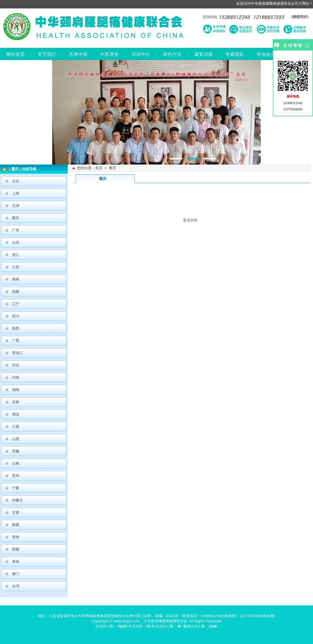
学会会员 (266, 54)
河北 (16, 365)
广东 (16, 230)
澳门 (16, 574)
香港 (16, 561)
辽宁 (16, 304)
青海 (16, 537)
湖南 (16, 390)
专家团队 (235, 54)
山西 (16, 439)
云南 (16, 463)
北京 (16, 181)
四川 (16, 316)
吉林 (16, 402)
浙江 (16, 255)
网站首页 (16, 54)
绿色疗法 (172, 54)
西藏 (16, 549)
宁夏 (16, 488)
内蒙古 (17, 500)
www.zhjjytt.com (127, 621)
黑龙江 (17, 353)
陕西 (16, 328)
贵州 (16, 476)
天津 (16, 206)
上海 (16, 193)
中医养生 (110, 54)
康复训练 (203, 54)
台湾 (16, 586)
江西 (16, 426)
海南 (16, 279)
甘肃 (16, 512)
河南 (16, 377)
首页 (99, 168)
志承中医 (78, 54)
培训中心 (141, 54)
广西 (16, 341)
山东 (16, 242)
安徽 (16, 451)
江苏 (16, 267)
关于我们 (47, 54)
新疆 (16, 525)
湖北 (16, 414)
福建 (16, 291)
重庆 (16, 218)
